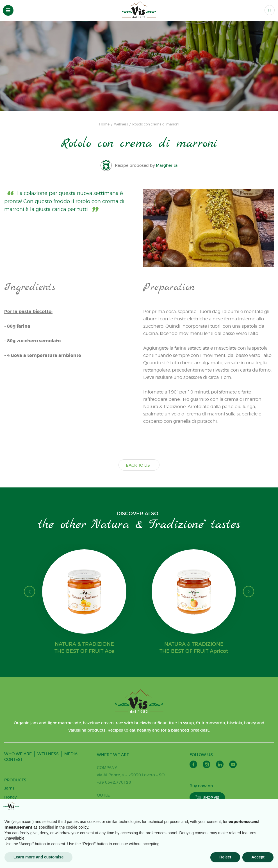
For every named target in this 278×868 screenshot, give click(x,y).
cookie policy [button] (77, 827)
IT (270, 10)
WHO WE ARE (18, 754)
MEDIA (71, 754)
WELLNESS (48, 754)
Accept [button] (258, 857)
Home (104, 124)
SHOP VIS (207, 798)
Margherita (167, 165)
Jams (9, 788)
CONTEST (13, 759)
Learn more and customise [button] (38, 857)
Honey (10, 797)
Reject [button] (225, 857)
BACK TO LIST (139, 465)
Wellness (121, 124)
